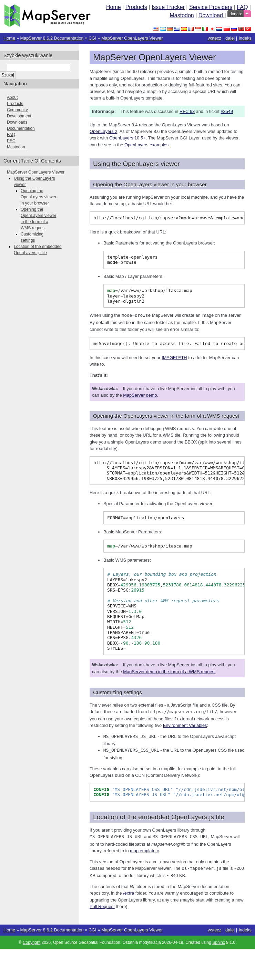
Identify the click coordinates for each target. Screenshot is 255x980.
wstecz (215, 38)
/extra (129, 891)
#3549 (227, 111)
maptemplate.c (144, 849)
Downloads (17, 122)
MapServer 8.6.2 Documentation (52, 38)
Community (17, 110)
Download (212, 15)
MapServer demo (140, 395)
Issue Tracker (168, 7)
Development (19, 116)
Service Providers (211, 7)
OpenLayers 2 (103, 131)
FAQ (242, 7)
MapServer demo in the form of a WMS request (169, 671)
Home (114, 7)
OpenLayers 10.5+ (127, 138)
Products (136, 7)
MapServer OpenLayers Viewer (132, 38)
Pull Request (102, 904)
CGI (93, 38)
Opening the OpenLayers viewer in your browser (38, 197)
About (12, 97)
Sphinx (219, 940)
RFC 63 (187, 111)
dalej (230, 38)
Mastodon (182, 15)
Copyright (32, 940)
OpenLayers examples (146, 145)
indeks (245, 38)
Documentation (21, 128)
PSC (11, 141)
